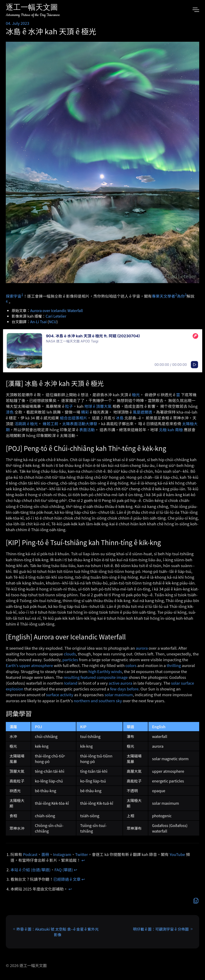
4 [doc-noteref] (7, 301)
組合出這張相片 (73, 418)
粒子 (69, 406)
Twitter (82, 854)
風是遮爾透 (143, 412)
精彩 (85, 412)
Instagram (62, 854)
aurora (142, 648)
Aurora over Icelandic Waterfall (57, 310)
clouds (70, 654)
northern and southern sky (98, 701)
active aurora (120, 683)
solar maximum (119, 695)
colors (131, 665)
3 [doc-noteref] (186, 295)
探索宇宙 (14, 296)
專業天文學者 (164, 296)
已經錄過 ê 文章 (67, 879)
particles (70, 660)
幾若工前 (50, 424)
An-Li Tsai (38, 322)
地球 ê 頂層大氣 (98, 406)
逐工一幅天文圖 (32, 8)
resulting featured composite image (96, 677)
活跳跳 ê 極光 (26, 424)
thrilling (174, 665)
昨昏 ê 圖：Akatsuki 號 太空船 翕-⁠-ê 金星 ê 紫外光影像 (58, 932)
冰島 (120, 418)
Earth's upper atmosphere (29, 665)
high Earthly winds (105, 671)
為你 (181, 296)
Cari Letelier (56, 316)
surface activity (60, 695)
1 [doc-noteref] (22, 295)
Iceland (71, 683)
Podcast (30, 854)
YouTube (177, 854)
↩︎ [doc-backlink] (83, 860)
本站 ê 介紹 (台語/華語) (31, 870)
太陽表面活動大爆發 (80, 424)
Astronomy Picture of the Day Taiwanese (33, 15)
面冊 (45, 854)
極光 (136, 395)
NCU (53, 322)
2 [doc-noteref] (176, 295)
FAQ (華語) (64, 870)
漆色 (10, 412)
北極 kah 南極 (171, 430)
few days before (124, 689)
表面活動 (87, 430)
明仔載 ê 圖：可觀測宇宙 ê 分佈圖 (161, 929)
